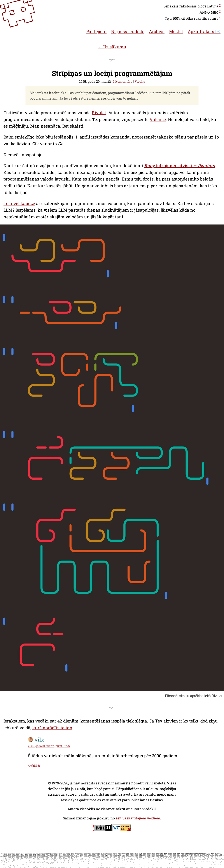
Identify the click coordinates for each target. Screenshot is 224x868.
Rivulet (99, 113)
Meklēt (176, 31)
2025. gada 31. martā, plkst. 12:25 (49, 746)
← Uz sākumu (112, 47)
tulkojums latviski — (180, 166)
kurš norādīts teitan (52, 728)
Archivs (157, 31)
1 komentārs (123, 81)
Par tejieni (96, 31)
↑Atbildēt (34, 766)
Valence (158, 119)
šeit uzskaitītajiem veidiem (138, 818)
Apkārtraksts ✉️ (204, 31)
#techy (140, 81)
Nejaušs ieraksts (128, 31)
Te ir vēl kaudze (19, 203)
